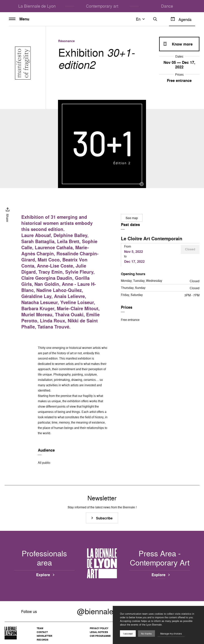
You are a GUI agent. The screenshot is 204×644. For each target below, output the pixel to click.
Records (42, 640)
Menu (19, 19)
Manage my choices (171, 634)
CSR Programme (100, 636)
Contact (42, 632)
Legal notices (99, 632)
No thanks (146, 634)
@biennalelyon (102, 611)
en (141, 19)
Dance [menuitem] (167, 6)
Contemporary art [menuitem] (102, 6)
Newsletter (44, 636)
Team (40, 628)
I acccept (128, 634)
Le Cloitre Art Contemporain (152, 239)
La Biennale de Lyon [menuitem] (37, 6)
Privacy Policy (99, 628)
